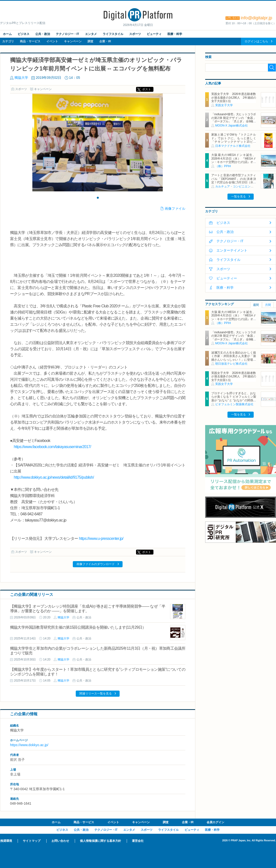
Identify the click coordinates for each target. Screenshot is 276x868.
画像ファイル (175, 208)
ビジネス (24, 34)
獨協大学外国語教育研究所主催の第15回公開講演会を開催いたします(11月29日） (78, 627)
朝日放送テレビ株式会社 (231, 364)
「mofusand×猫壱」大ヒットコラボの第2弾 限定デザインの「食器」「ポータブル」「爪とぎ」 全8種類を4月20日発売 (234, 120)
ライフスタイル (113, 34)
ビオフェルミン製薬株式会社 (234, 404)
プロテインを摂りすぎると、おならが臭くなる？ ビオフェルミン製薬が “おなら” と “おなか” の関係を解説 (234, 399)
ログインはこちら (256, 41)
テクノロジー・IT (68, 34)
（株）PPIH (223, 166)
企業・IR (105, 41)
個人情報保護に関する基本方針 (100, 841)
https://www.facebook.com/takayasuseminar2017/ (52, 447)
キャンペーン (73, 41)
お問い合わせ (60, 841)
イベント (52, 41)
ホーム (7, 34)
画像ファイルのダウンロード (96, 564)
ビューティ (154, 34)
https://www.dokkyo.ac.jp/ (29, 745)
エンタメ (91, 34)
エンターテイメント (232, 250)
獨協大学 (21, 78)
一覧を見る (238, 197)
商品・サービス (30, 41)
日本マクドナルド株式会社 (233, 146)
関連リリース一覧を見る (96, 694)
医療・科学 (175, 34)
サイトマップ (32, 841)
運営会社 (138, 841)
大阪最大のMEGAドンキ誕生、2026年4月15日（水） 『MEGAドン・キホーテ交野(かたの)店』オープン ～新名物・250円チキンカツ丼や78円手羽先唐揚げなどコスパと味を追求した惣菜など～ (234, 164)
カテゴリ (8, 41)
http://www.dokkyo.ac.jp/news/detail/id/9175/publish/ (54, 477)
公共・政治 (43, 34)
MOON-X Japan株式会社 (232, 126)
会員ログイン (215, 822)
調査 (90, 41)
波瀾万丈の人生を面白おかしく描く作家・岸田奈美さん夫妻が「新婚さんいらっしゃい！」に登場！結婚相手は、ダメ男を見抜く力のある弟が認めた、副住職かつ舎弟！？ (234, 361)
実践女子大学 (224, 105)
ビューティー (227, 278)
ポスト (147, 89)
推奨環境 (6, 841)
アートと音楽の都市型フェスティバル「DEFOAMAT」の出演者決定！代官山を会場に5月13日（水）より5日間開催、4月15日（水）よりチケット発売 (234, 182)
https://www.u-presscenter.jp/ (101, 538)
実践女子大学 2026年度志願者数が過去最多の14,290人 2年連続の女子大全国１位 (234, 98)
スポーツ (135, 34)
